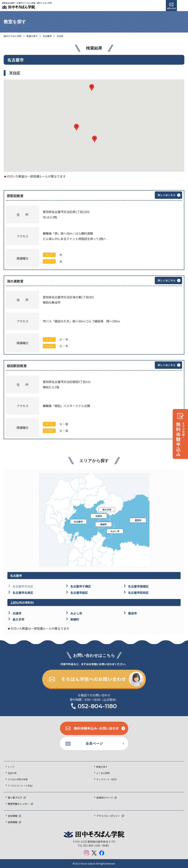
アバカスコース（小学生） (21, 786)
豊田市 (138, 520)
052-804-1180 (97, 706)
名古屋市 (47, 36)
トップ (11, 767)
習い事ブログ (15, 798)
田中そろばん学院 (13, 36)
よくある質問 (103, 773)
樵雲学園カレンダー (19, 804)
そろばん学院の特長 (18, 779)
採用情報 (13, 822)
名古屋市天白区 (23, 586)
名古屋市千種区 (81, 586)
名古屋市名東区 (23, 593)
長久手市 (107, 509)
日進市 (99, 516)
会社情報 (13, 816)
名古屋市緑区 (79, 593)
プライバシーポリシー (108, 816)
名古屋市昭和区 (138, 593)
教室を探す (32, 36)
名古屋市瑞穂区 (138, 586)
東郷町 (104, 524)
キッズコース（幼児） (107, 779)
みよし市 (115, 531)
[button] (76, 127)
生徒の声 (12, 773)
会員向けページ (105, 798)
